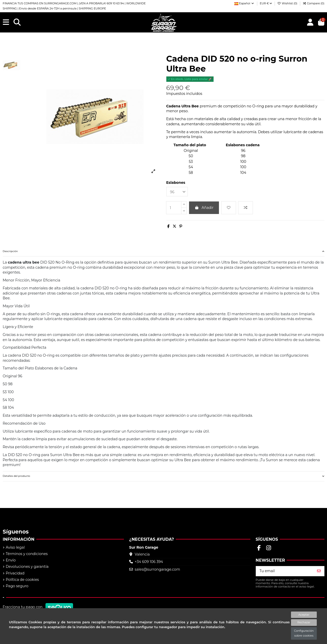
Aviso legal (15, 547)
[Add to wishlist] (229, 208)
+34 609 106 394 (149, 562)
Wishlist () (288, 3)
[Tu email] (285, 571)
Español (244, 3)
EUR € (266, 3)
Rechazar (304, 622)
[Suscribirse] (319, 571)
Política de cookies (22, 580)
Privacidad (15, 573)
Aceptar (304, 615)
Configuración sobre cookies (304, 633)
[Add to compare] (246, 208)
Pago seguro (17, 586)
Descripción (164, 251)
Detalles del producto (164, 476)
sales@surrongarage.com (157, 569)
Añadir (204, 208)
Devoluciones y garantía (27, 567)
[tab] (164, 251)
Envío (11, 560)
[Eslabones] (177, 192)
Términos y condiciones (27, 554)
